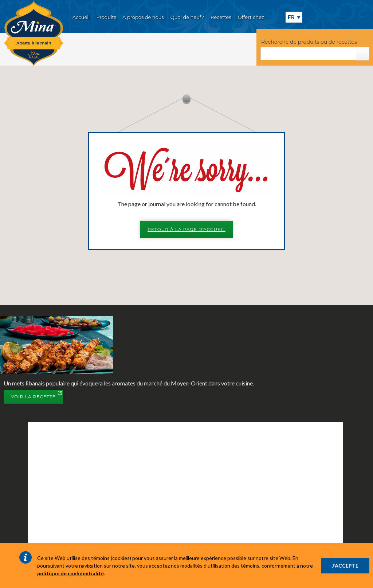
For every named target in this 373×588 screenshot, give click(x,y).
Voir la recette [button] (37, 397)
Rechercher (363, 54)
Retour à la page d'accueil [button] (186, 229)
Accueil (81, 17)
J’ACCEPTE (345, 566)
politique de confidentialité (70, 573)
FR (291, 17)
